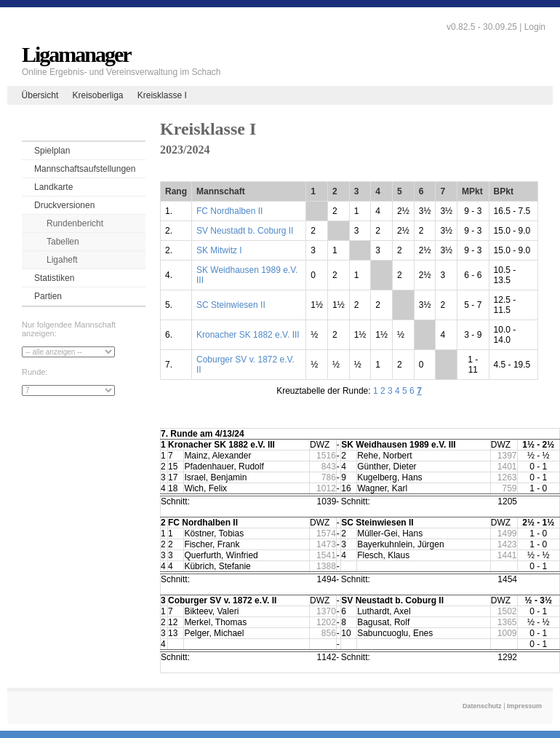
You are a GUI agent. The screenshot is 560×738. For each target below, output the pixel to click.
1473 (326, 544)
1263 (507, 477)
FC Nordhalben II (229, 211)
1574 (326, 533)
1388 (326, 566)
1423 (507, 544)
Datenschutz (482, 706)
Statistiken (54, 278)
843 (329, 467)
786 (329, 477)
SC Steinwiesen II (231, 305)
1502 (507, 611)
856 (329, 633)
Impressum (524, 706)
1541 (326, 555)
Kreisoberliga (97, 95)
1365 (507, 622)
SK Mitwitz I (219, 250)
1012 (326, 488)
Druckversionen (64, 205)
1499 (507, 533)
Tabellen (63, 242)
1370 (326, 611)
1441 (507, 555)
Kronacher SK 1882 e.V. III (248, 335)
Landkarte (53, 187)
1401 (507, 467)
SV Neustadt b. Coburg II (245, 231)
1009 (507, 633)
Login (535, 27)
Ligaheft (62, 260)
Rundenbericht (75, 223)
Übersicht (40, 95)
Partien (48, 296)
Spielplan (52, 151)
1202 (326, 622)
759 (510, 488)
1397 (507, 456)
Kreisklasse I (162, 95)
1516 (326, 456)
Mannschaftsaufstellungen (85, 169)
